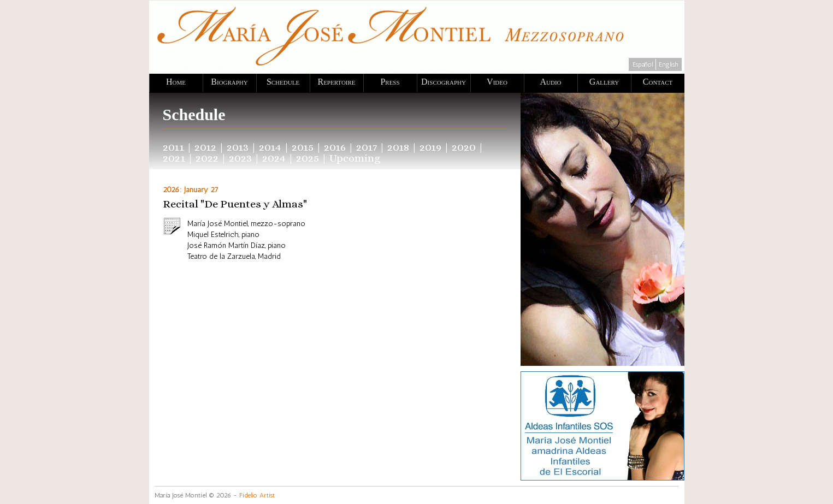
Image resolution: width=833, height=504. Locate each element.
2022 (207, 158)
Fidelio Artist (257, 495)
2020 (464, 147)
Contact (658, 82)
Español (643, 64)
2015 (303, 147)
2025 (308, 158)
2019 (430, 147)
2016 (335, 147)
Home (176, 82)
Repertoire (336, 82)
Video (497, 82)
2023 (240, 158)
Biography (229, 82)
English (668, 64)
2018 (398, 147)
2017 (367, 147)
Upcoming (355, 158)
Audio (550, 82)
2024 (274, 158)
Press (390, 82)
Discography (444, 82)
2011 (173, 147)
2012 (205, 147)
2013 (238, 147)
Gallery (604, 82)
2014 (270, 147)
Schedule (283, 82)
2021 (174, 158)
